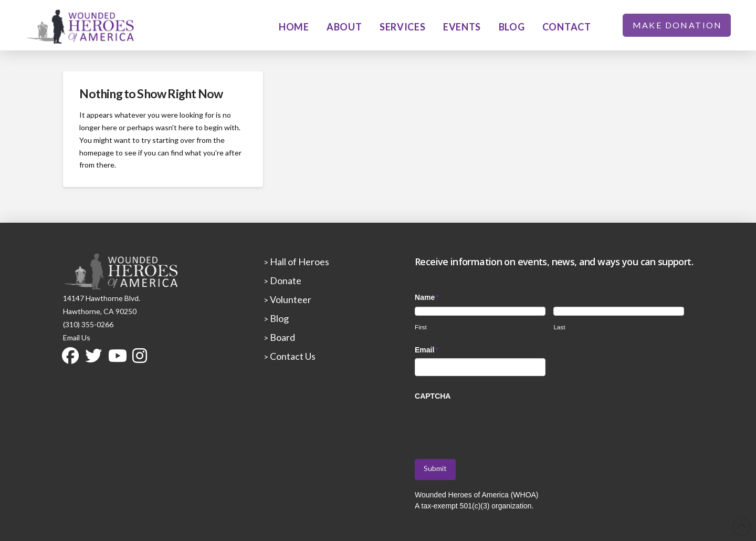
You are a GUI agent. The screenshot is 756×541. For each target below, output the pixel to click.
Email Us (77, 337)
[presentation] (495, 424)
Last (559, 327)
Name (427, 297)
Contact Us (292, 356)
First (421, 327)
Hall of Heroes (299, 262)
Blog (279, 318)
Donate (285, 280)
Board (282, 337)
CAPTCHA (433, 396)
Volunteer (290, 299)
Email (427, 350)
